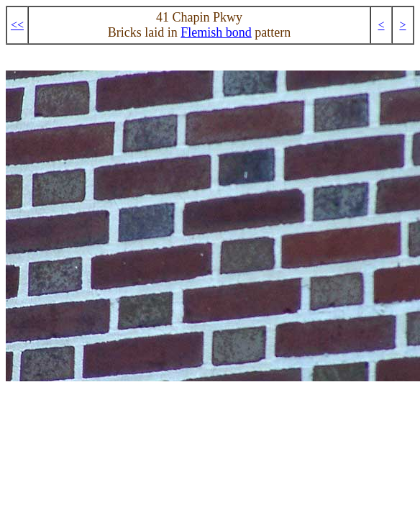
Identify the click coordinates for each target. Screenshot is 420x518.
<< (17, 25)
